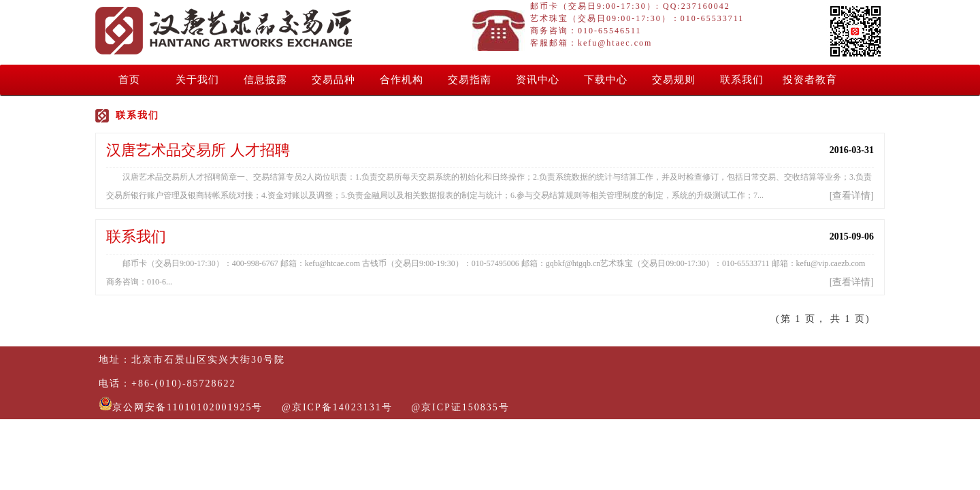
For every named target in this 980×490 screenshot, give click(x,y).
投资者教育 (810, 80)
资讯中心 (538, 80)
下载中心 (606, 80)
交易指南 (470, 80)
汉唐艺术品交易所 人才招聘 (198, 150)
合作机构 (402, 80)
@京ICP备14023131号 (337, 407)
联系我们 (742, 80)
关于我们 (197, 80)
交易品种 (333, 80)
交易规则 (674, 80)
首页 (129, 80)
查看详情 (851, 196)
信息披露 (265, 80)
